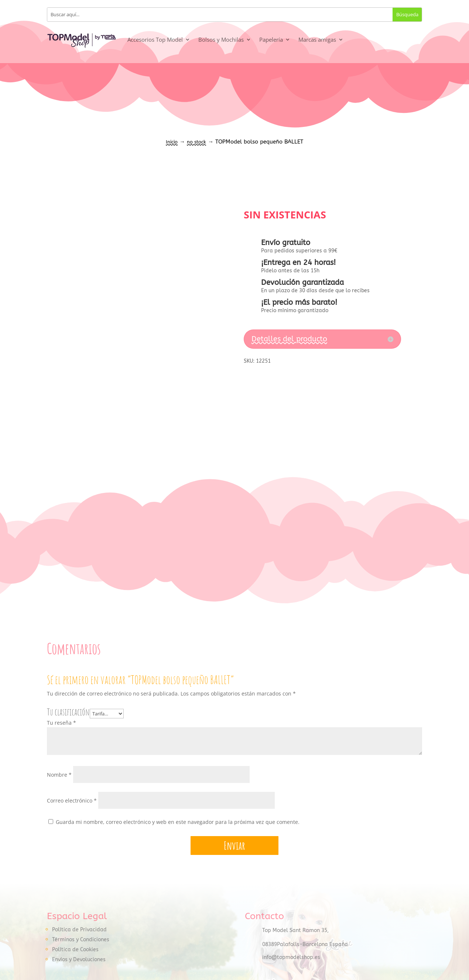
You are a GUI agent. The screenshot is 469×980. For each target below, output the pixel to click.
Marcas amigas (317, 39)
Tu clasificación (68, 712)
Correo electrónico (72, 801)
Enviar (234, 846)
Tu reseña (61, 723)
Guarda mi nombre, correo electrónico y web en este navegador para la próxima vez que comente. (178, 822)
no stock (196, 142)
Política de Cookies (75, 950)
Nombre (59, 775)
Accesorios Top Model (155, 39)
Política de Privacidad (79, 930)
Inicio (172, 142)
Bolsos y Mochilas (221, 39)
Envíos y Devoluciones (79, 960)
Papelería (271, 39)
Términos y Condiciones (81, 940)
